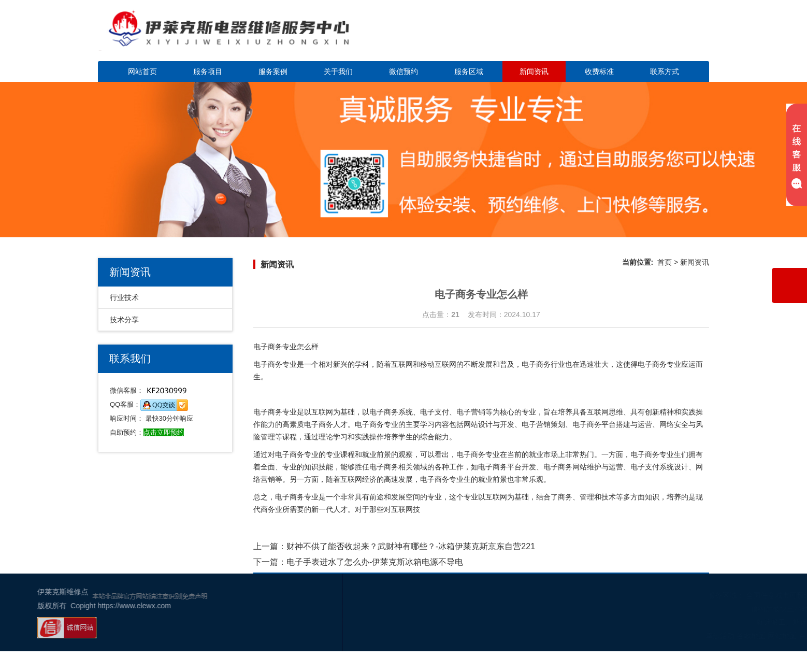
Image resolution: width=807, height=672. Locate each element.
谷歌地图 (692, 636)
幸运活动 (661, 636)
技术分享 (124, 320)
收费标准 (599, 72)
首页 (665, 262)
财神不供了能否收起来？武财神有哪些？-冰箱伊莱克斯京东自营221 (411, 546)
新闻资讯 (534, 72)
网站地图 (723, 636)
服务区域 (469, 72)
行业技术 (124, 297)
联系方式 (665, 72)
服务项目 (208, 72)
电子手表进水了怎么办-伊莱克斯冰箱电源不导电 (375, 562)
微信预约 (403, 72)
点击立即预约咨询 (637, 37)
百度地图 (754, 636)
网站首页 (142, 72)
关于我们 (338, 72)
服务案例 (273, 72)
